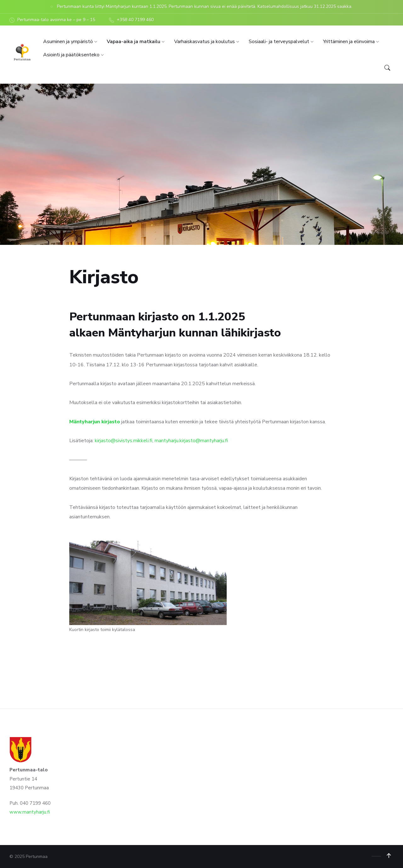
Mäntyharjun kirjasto (95, 422)
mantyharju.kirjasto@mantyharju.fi (192, 441)
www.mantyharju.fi (30, 812)
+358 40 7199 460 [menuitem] (135, 20)
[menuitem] (68, 42)
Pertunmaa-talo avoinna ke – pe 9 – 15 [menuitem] (56, 20)
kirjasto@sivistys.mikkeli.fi (124, 441)
